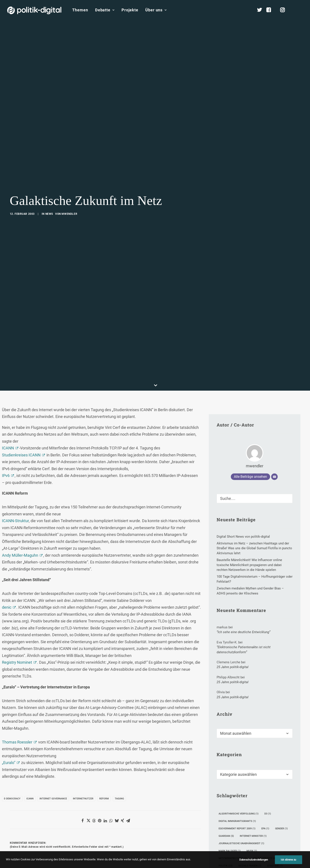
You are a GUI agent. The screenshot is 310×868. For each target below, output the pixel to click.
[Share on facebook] (83, 780)
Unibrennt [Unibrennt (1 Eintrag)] (257, 832)
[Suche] (255, 458)
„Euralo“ (9, 722)
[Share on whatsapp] (111, 780)
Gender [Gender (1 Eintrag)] (281, 788)
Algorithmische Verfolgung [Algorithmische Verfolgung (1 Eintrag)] (239, 773)
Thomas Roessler (17, 701)
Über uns (156, 10)
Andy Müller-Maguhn (20, 515)
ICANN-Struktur (15, 480)
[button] (301, 10)
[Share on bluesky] (117, 780)
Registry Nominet (17, 622)
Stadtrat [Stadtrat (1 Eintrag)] (275, 825)
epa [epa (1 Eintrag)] (265, 788)
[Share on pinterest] (100, 780)
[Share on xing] (122, 780)
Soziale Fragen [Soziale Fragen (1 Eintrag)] (250, 825)
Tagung (119, 758)
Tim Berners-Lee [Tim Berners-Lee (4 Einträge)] (231, 832)
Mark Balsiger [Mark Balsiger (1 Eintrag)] (230, 810)
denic (7, 567)
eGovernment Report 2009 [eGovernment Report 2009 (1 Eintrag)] (237, 788)
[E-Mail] (274, 436)
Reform (104, 758)
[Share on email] (128, 780)
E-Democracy (12, 758)
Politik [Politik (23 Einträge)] (226, 825)
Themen (80, 10)
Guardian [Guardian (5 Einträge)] (226, 795)
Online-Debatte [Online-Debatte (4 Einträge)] (264, 818)
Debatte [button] (105, 10)
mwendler (69, 194)
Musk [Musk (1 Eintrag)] (252, 810)
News (49, 194)
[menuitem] (80, 10)
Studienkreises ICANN (21, 414)
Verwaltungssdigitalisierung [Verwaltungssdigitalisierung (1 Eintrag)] (239, 840)
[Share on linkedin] (105, 780)
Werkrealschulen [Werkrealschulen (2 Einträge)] (232, 847)
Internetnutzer (83, 758)
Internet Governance (53, 758)
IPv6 (6, 435)
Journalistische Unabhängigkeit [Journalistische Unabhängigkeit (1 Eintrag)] (241, 803)
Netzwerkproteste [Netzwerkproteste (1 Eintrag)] (233, 818)
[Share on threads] (94, 780)
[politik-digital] (34, 10)
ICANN (8, 407)
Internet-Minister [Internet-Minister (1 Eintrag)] (253, 795)
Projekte (130, 10)
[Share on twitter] (88, 780)
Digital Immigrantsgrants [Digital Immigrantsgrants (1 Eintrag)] (237, 781)
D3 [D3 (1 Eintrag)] (268, 773)
